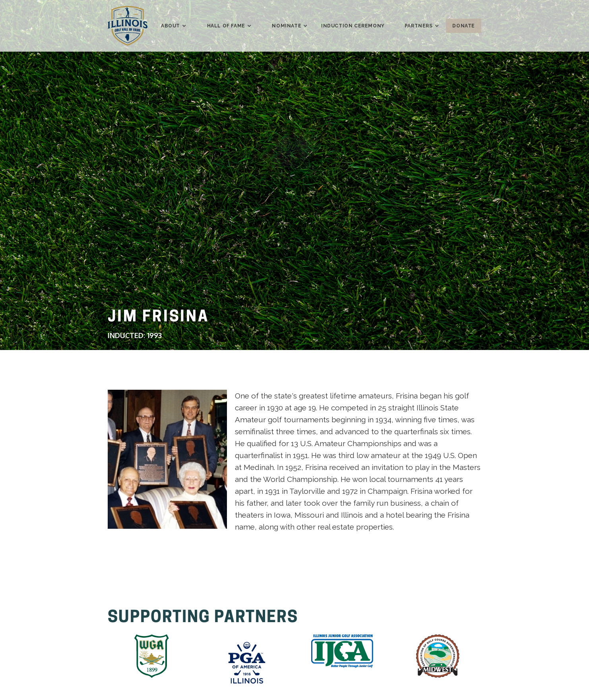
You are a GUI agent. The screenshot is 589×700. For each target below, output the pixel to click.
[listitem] (151, 658)
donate (464, 26)
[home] (128, 26)
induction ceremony (353, 26)
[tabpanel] (167, 459)
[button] (170, 26)
